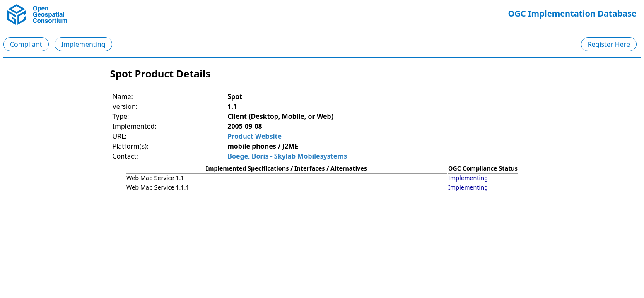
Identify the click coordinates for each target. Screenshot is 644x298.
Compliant (26, 44)
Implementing (83, 44)
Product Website (254, 136)
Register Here (609, 44)
